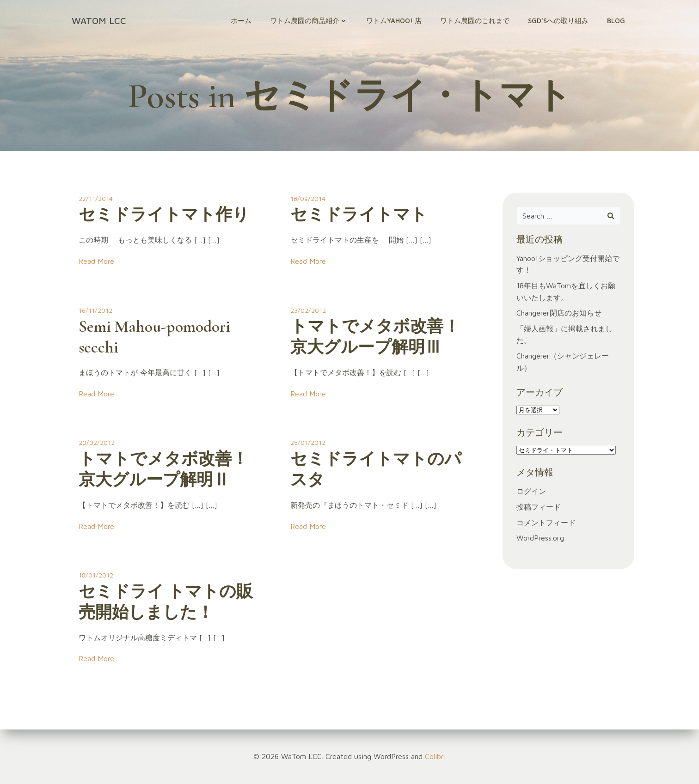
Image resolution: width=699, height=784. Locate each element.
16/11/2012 (95, 310)
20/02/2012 (97, 442)
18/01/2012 (96, 575)
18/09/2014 (308, 198)
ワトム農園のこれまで (475, 21)
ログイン (531, 491)
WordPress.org (540, 538)
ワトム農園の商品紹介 (309, 21)
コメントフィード (546, 523)
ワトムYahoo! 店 (394, 21)
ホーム (241, 21)
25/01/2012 (308, 442)
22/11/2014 (96, 198)
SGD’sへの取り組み (558, 21)
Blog (616, 21)
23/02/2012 (308, 310)
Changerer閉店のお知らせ (559, 313)
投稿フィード (539, 507)
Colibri (435, 756)
